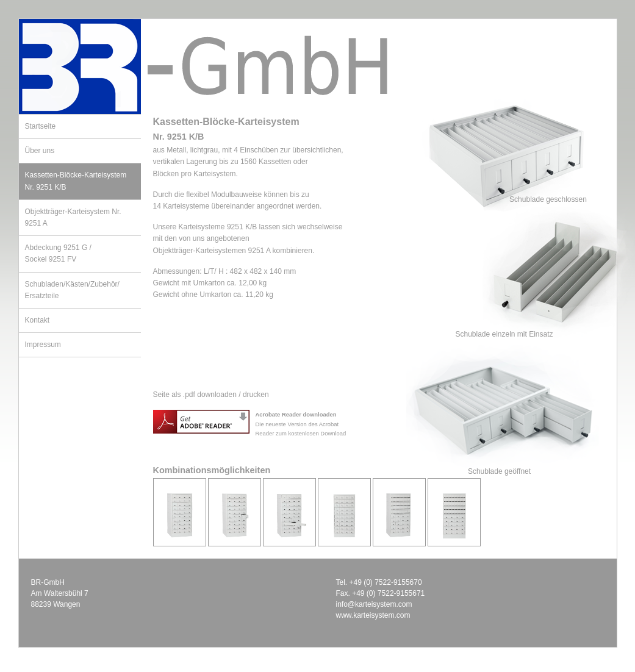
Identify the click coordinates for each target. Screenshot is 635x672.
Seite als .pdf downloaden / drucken (211, 395)
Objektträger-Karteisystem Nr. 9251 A (73, 217)
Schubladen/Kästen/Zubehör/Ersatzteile (72, 290)
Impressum (43, 345)
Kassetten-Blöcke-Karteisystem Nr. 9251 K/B (76, 181)
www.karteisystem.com (373, 615)
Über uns (40, 151)
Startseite (41, 126)
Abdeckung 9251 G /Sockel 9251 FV (58, 253)
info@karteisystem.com (374, 604)
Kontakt (38, 320)
